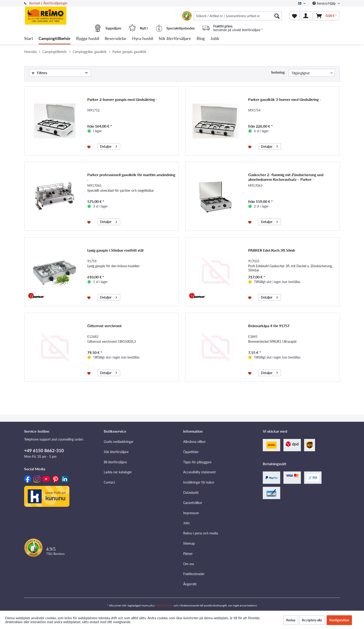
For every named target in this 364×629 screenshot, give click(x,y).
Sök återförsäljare (116, 452)
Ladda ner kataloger (118, 472)
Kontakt (35, 3)
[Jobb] (215, 39)
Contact (109, 482)
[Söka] (277, 16)
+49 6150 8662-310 (44, 450)
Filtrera (39, 73)
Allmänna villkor (194, 442)
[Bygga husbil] (88, 39)
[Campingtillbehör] (55, 39)
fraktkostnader (164, 605)
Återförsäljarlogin (55, 3)
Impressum (191, 513)
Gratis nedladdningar (119, 442)
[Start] (29, 39)
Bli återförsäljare (115, 462)
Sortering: (278, 72)
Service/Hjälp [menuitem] (325, 3)
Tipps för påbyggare (197, 462)
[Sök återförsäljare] (175, 39)
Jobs (186, 523)
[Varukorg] (327, 16)
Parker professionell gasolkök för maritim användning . (131, 177)
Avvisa (291, 620)
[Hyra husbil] (143, 39)
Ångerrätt (190, 584)
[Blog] (201, 39)
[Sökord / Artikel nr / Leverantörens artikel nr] (238, 16)
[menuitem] (238, 16)
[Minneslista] (294, 16)
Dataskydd (191, 492)
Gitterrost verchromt (104, 326)
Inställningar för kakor (199, 482)
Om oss (189, 564)
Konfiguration (339, 620)
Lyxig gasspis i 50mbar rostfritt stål (115, 250)
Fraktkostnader (194, 574)
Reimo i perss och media (201, 533)
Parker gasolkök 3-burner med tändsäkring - (285, 99)
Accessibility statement (199, 472)
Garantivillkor (193, 503)
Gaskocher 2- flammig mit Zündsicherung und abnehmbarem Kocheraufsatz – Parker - (286, 177)
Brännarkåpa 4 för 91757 (269, 326)
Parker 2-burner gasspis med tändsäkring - (122, 99)
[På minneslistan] (89, 147)
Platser (188, 554)
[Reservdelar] (116, 39)
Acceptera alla (312, 620)
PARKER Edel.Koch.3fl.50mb (272, 250)
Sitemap (189, 543)
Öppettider (191, 452)
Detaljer (109, 146)
